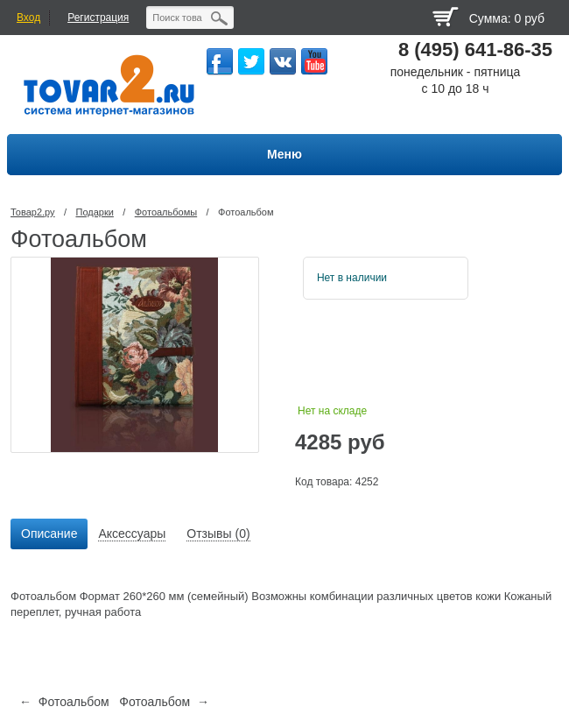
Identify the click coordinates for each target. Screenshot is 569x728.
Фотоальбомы (166, 212)
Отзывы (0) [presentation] (218, 534)
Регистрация (98, 18)
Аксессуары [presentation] (132, 534)
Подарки (94, 212)
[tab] (49, 534)
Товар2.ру (33, 212)
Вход (28, 18)
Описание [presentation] (49, 534)
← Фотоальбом (64, 702)
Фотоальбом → (164, 702)
